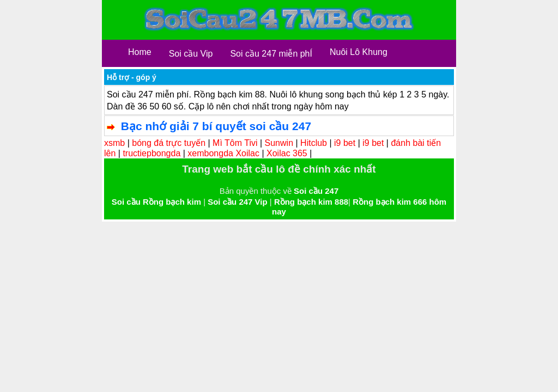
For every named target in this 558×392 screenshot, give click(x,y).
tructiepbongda (151, 153)
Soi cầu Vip (191, 54)
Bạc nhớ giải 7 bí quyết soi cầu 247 (216, 126)
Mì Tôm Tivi (235, 143)
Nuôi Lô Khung (359, 52)
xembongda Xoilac (223, 153)
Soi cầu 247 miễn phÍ (271, 54)
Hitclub (314, 143)
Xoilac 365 (287, 153)
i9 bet (345, 143)
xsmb (114, 143)
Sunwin (279, 143)
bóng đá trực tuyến (169, 143)
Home (140, 52)
